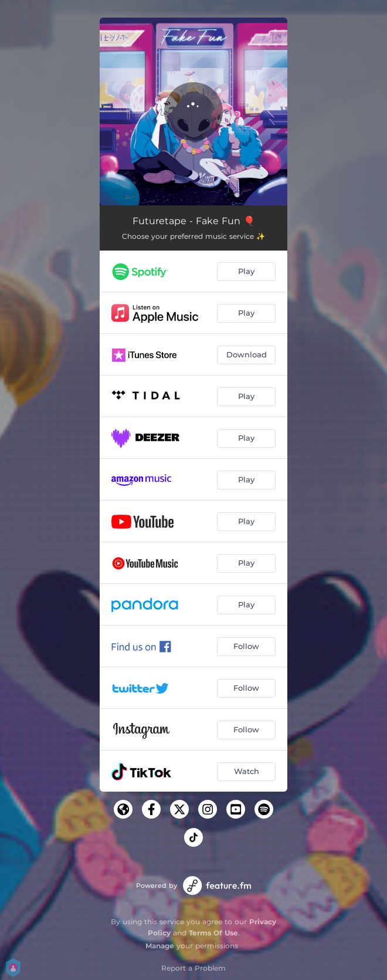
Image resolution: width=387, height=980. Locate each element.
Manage (160, 946)
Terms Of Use (213, 933)
